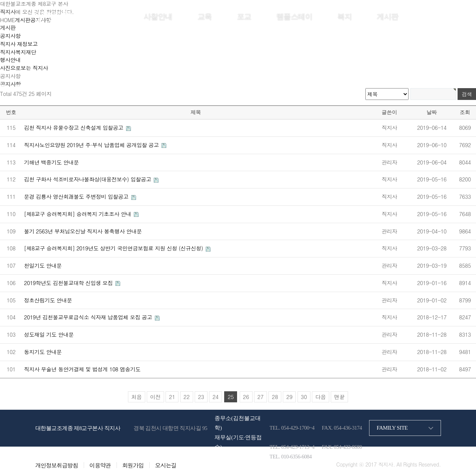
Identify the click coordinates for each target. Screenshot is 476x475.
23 (201, 397)
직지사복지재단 (18, 52)
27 (260, 397)
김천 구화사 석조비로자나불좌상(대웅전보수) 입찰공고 (88, 179)
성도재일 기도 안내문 (49, 334)
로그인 (408, 16)
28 (275, 397)
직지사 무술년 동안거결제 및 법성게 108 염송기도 (82, 369)
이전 (155, 397)
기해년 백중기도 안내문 (51, 162)
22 (187, 397)
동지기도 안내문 (43, 352)
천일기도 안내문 (43, 266)
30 (304, 397)
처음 (137, 397)
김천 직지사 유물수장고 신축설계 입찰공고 (74, 128)
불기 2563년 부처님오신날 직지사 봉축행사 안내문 (83, 231)
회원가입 (430, 16)
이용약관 (100, 465)
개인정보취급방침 (57, 465)
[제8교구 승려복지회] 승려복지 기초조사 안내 (78, 214)
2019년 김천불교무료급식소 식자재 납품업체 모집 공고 (89, 317)
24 (216, 397)
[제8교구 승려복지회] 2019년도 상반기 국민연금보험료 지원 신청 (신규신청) (114, 248)
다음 (321, 397)
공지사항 (10, 36)
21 (172, 397)
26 (246, 397)
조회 (465, 112)
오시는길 (166, 465)
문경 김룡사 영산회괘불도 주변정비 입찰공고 (77, 197)
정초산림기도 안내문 (48, 300)
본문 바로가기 (0, 0)
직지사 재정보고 (19, 44)
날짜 (432, 112)
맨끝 (339, 397)
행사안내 (10, 60)
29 (289, 397)
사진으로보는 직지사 (24, 68)
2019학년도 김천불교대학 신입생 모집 (69, 283)
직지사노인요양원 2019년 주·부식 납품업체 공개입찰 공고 (92, 145)
